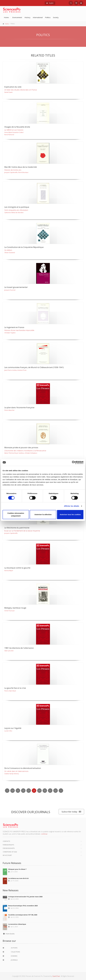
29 (39, 791)
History (27, 17)
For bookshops (9, 848)
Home (6, 17)
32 (56, 791)
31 (50, 791)
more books (9, 934)
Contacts (6, 841)
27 (29, 791)
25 (18, 791)
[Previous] (7, 791)
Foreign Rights (8, 845)
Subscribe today (71, 812)
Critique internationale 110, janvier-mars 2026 (25, 897)
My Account (7, 855)
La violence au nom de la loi (18, 878)
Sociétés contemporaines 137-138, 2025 (23, 915)
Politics (48, 17)
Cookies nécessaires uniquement (16, 514)
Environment (17, 17)
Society (56, 17)
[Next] (61, 791)
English (50, 3)
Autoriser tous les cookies (70, 514)
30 (45, 791)
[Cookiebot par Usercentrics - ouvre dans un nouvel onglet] (74, 462)
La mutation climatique (17, 924)
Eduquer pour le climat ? (17, 869)
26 (23, 791)
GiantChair (56, 976)
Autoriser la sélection (43, 514)
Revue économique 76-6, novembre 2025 (23, 906)
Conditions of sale (10, 852)
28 (34, 791)
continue (44, 834)
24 (13, 791)
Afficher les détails (71, 506)
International (38, 17)
